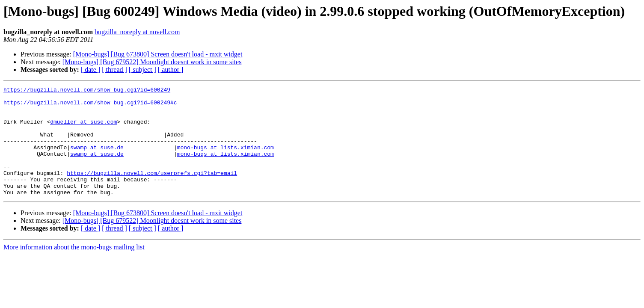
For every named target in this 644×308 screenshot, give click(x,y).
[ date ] (91, 70)
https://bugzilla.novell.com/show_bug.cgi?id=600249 (87, 91)
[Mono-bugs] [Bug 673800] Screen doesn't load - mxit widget (158, 54)
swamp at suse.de (97, 160)
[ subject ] (142, 70)
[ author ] (171, 70)
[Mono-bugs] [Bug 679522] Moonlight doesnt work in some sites (152, 62)
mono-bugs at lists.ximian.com (226, 160)
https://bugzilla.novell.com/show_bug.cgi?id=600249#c (90, 106)
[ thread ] (114, 70)
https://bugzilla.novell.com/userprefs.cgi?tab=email (152, 191)
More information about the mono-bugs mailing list (74, 269)
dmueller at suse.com (83, 129)
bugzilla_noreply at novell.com (137, 32)
